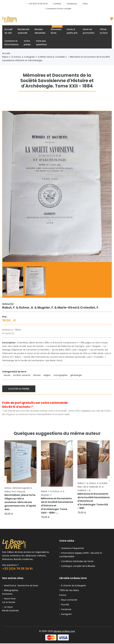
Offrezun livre (104, 31)
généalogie (76, 375)
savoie (7, 375)
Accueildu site (8, 31)
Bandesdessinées (40, 31)
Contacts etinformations (11, 43)
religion (47, 375)
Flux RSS (64, 605)
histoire (37, 375)
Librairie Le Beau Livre (64, 632)
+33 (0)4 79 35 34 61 (38, 4)
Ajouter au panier (19, 389)
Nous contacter (68, 600)
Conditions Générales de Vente (77, 562)
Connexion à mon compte (59, 9)
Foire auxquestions (41, 43)
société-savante (22, 375)
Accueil (7, 53)
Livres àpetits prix (72, 31)
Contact (57, 4)
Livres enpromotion (89, 31)
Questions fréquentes (72, 549)
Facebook (72, 4)
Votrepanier (27, 43)
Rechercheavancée (23, 31)
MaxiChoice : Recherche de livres (21, 586)
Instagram (66, 615)
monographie (61, 375)
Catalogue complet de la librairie (78, 567)
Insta (85, 4)
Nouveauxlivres (57, 30)
